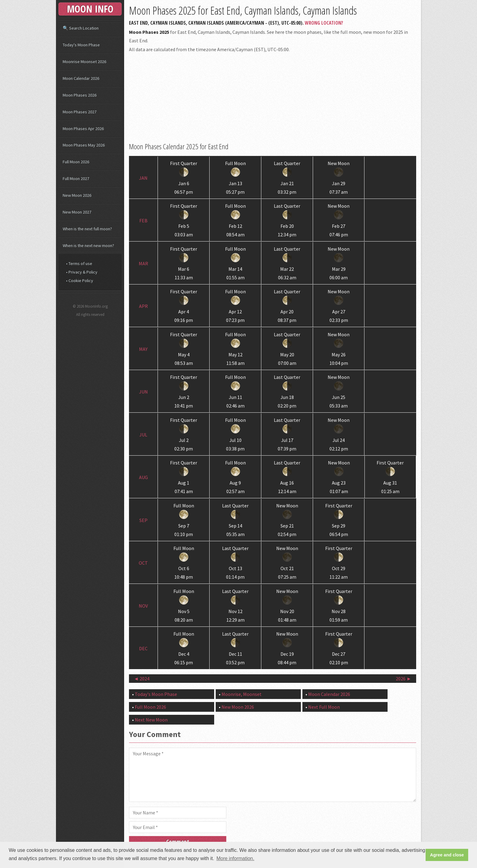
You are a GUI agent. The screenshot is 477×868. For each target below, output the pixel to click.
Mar (143, 263)
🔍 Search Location (81, 28)
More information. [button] (235, 858)
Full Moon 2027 (76, 178)
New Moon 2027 (77, 212)
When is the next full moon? (87, 229)
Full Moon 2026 (150, 707)
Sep (143, 520)
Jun (143, 392)
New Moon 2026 (238, 707)
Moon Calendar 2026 (329, 694)
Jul (143, 435)
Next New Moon (151, 720)
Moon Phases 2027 (80, 112)
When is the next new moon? (88, 245)
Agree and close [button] (447, 855)
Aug (143, 477)
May (143, 349)
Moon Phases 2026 (80, 95)
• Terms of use (79, 263)
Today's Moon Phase (156, 694)
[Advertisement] (273, 98)
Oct (143, 563)
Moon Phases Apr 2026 (83, 129)
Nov (143, 606)
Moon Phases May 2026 (84, 145)
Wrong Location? (324, 23)
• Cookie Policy (80, 281)
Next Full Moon (324, 707)
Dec (143, 648)
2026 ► (404, 679)
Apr (143, 306)
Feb (143, 221)
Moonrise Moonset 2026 (84, 62)
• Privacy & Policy (82, 272)
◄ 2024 (142, 679)
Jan (143, 178)
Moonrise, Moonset (242, 694)
